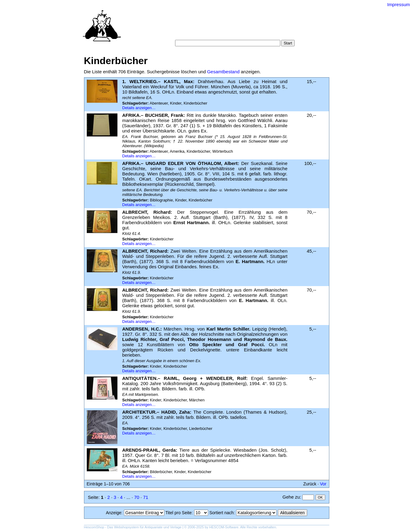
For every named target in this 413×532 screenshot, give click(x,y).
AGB (213, 34)
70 (137, 497)
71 (146, 497)
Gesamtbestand (223, 72)
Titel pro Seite (178, 513)
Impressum (399, 4)
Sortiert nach (222, 513)
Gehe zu (291, 497)
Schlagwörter (243, 27)
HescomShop (94, 527)
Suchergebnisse (277, 27)
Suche (193, 27)
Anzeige (114, 513)
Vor (323, 484)
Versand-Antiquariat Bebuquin (228, 14)
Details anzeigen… (139, 108)
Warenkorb (193, 34)
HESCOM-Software (224, 527)
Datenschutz (234, 34)
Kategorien (214, 27)
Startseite (173, 27)
